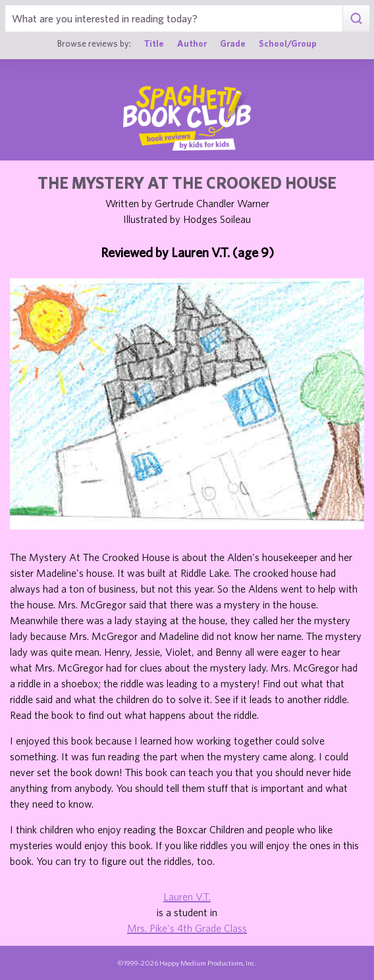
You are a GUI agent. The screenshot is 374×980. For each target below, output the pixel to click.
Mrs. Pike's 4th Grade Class (187, 928)
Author (192, 43)
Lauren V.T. (187, 896)
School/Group (288, 43)
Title (154, 43)
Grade (233, 43)
